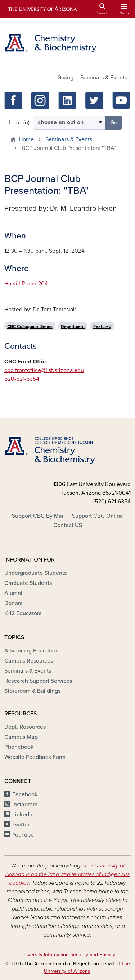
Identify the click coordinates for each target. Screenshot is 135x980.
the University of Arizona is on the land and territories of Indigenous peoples (67, 874)
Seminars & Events (104, 78)
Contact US (68, 525)
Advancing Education (31, 651)
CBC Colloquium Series (30, 326)
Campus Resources (29, 661)
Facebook (25, 794)
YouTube (23, 835)
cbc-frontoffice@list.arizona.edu (44, 370)
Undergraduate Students (35, 573)
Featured (102, 326)
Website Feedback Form (35, 757)
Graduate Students (28, 583)
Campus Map (21, 737)
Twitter (21, 825)
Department (73, 326)
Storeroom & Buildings (32, 691)
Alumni (13, 593)
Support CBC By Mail (38, 516)
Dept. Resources (25, 727)
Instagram (25, 805)
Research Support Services (38, 681)
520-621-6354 (22, 379)
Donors (13, 603)
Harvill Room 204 (26, 284)
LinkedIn (23, 815)
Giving (65, 78)
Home (26, 139)
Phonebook (19, 747)
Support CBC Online (98, 516)
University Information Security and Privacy (68, 955)
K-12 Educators (23, 613)
